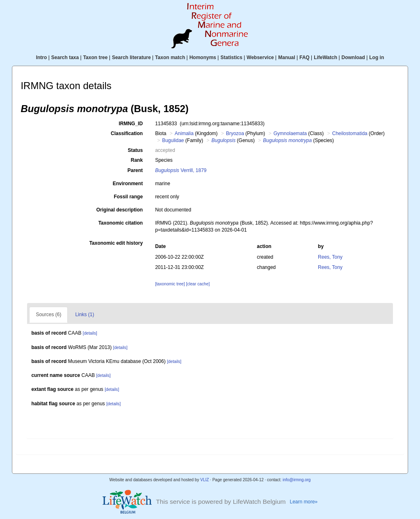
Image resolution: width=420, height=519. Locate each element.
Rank (137, 160)
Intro (42, 57)
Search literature (131, 57)
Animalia (184, 133)
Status (135, 150)
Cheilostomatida (350, 133)
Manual (286, 57)
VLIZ (204, 480)
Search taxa (65, 57)
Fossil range (128, 197)
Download (353, 57)
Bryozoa (235, 133)
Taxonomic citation (121, 223)
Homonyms (203, 57)
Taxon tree (96, 57)
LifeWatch (325, 57)
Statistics (231, 57)
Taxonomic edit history (116, 243)
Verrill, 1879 (181, 170)
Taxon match (170, 57)
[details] (90, 333)
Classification (127, 133)
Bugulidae (173, 140)
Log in (377, 57)
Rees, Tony (330, 257)
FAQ (305, 57)
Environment (128, 184)
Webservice (260, 57)
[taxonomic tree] (170, 284)
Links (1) (84, 315)
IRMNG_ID (131, 124)
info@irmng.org (297, 480)
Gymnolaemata (290, 133)
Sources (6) (48, 315)
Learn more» (304, 502)
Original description (120, 210)
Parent (135, 170)
